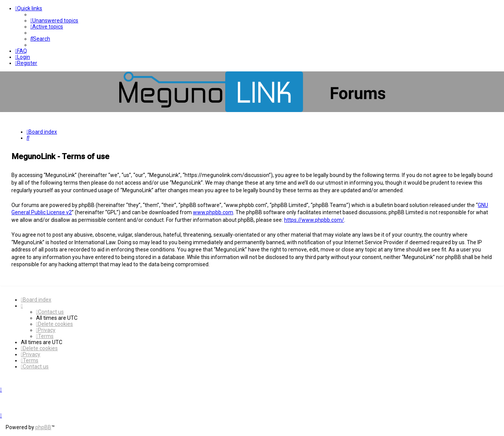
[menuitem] (54, 21)
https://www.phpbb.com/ (314, 220)
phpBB (43, 427)
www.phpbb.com (213, 212)
